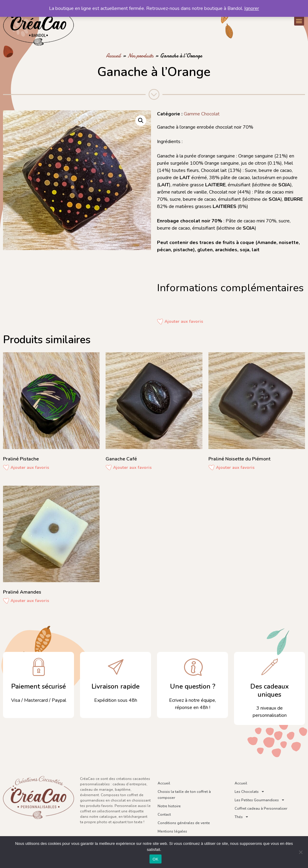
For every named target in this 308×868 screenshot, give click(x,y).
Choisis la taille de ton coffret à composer (184, 795)
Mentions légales (172, 831)
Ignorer (252, 8)
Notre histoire (169, 806)
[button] (299, 21)
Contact (164, 815)
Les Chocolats (249, 792)
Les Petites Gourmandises (259, 800)
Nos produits (140, 56)
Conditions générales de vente (184, 823)
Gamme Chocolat (202, 114)
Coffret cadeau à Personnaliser (261, 808)
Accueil (113, 56)
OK (155, 859)
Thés (241, 817)
